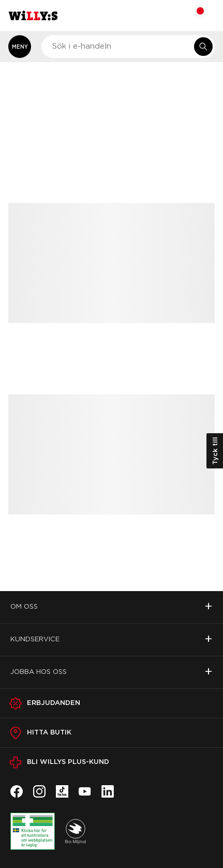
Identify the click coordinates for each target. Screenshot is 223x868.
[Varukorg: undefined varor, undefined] (193, 16)
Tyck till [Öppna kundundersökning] (215, 451)
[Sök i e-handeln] (203, 47)
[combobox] (128, 47)
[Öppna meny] (20, 47)
